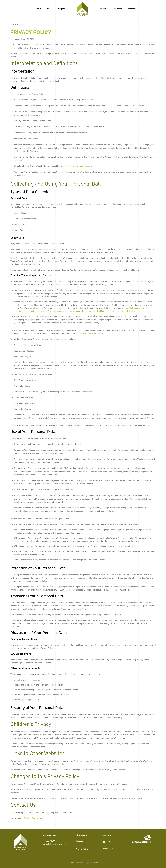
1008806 (79, 841)
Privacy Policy (82, 849)
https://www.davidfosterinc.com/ (78, 166)
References (104, 9)
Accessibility (107, 849)
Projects (62, 9)
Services (50, 9)
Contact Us (132, 9)
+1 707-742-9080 (50, 841)
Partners (118, 9)
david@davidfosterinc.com (55, 844)
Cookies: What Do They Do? (92, 334)
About (38, 9)
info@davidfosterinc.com (33, 818)
